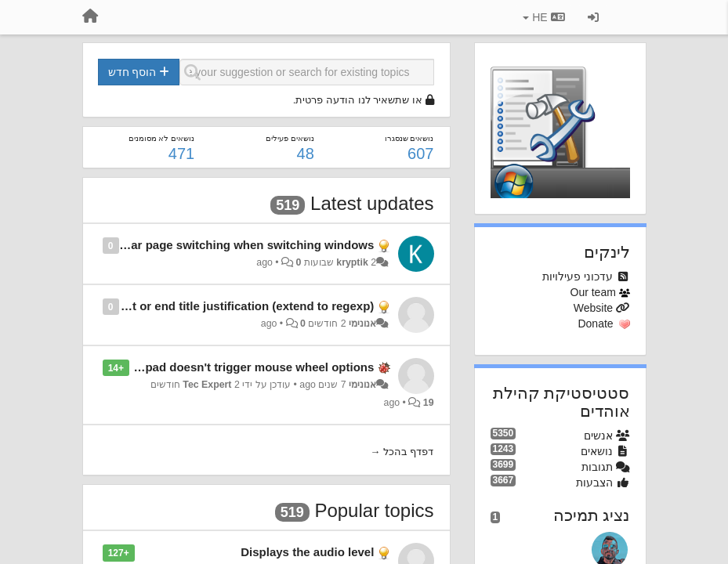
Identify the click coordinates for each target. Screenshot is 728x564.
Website (593, 308)
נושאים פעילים (290, 138)
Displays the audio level (307, 552)
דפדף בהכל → (402, 452)
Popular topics (374, 510)
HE (543, 17)
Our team (593, 292)
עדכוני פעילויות (578, 277)
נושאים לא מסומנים (162, 138)
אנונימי (362, 324)
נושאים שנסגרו (409, 138)
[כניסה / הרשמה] (593, 17)
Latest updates (372, 203)
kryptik (352, 262)
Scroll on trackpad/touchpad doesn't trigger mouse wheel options (191, 367)
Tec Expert (207, 385)
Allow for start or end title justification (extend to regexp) (216, 306)
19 (429, 403)
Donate (595, 324)
